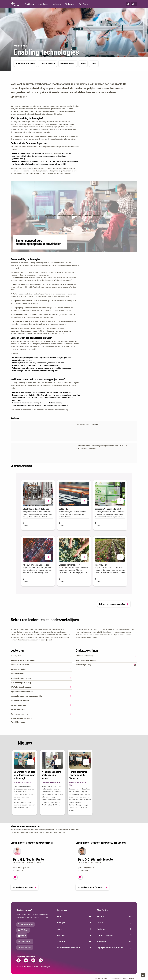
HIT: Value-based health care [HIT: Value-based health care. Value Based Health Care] (22, 687)
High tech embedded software (22, 692)
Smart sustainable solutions (86, 660)
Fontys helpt (74, 941)
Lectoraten (18, 651)
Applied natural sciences (20, 665)
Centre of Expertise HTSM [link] (24, 887)
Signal (22, 936)
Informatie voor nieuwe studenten (74, 948)
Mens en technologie (18, 705)
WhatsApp (23, 930)
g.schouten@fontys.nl (86, 868)
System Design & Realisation (21, 718)
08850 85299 (83, 870)
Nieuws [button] (83, 64)
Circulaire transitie (17, 674)
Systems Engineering (83, 665)
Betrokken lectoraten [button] (68, 64)
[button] (128, 4)
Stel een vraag (25, 947)
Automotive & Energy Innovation (23, 660)
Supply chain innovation (19, 714)
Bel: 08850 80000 (26, 924)
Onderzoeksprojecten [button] (48, 64)
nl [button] (134, 4)
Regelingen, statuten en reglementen (114, 948)
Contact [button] (94, 64)
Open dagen (74, 935)
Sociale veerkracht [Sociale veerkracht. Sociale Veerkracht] (18, 709)
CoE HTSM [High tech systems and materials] (57, 153)
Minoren (74, 929)
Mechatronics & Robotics (20, 701)
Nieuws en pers (114, 941)
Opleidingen (74, 923)
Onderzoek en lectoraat (114, 935)
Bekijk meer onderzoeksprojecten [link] (114, 604)
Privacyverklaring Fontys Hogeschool (124, 979)
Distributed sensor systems (21, 678)
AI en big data (16, 656)
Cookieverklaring (101, 979)
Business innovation (18, 669)
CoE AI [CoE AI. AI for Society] (40, 161)
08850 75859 (18, 870)
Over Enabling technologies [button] (25, 64)
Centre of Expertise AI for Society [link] (92, 887)
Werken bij (114, 916)
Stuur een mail (25, 942)
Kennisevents (114, 929)
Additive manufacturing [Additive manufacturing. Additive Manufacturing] (84, 656)
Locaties (114, 923)
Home (74, 916)
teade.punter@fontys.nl (22, 868)
